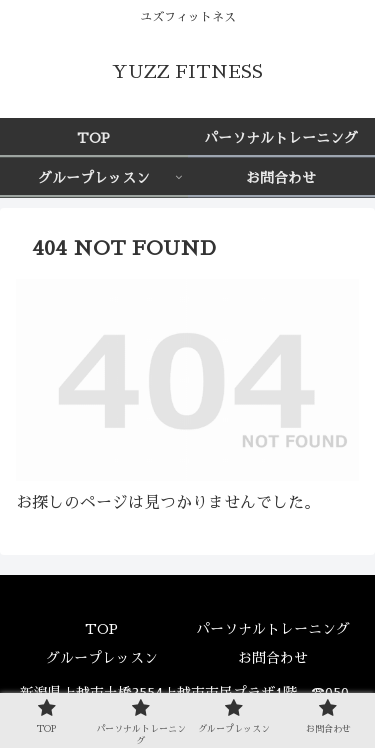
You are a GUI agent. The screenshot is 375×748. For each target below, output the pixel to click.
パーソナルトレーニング (273, 629)
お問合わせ (273, 658)
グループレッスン (102, 658)
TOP (101, 629)
